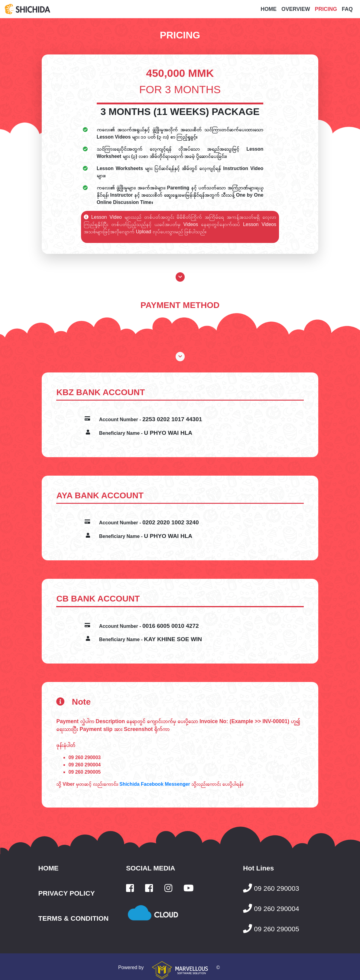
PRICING (326, 9)
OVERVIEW (296, 9)
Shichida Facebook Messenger (155, 784)
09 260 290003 (84, 757)
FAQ (347, 9)
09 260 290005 (84, 772)
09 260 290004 (84, 765)
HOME (269, 9)
